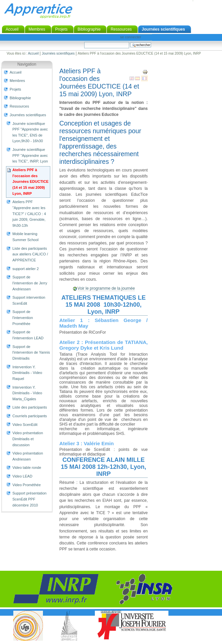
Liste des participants (30, 407)
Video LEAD (22, 476)
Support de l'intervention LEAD (28, 335)
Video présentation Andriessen (28, 456)
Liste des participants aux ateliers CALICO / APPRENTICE (30, 254)
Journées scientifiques (163, 29)
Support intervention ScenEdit (29, 300)
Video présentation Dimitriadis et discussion (28, 439)
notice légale (111, 611)
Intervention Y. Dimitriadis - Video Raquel (27, 373)
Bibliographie (89, 29)
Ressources (121, 29)
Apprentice (38, 11)
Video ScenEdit (25, 425)
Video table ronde (27, 468)
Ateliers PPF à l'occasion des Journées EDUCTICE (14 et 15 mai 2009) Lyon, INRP (30, 182)
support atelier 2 (25, 269)
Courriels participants (30, 416)
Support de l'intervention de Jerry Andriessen (30, 283)
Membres (37, 29)
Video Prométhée (26, 485)
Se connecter (131, 37)
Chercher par (84, 42)
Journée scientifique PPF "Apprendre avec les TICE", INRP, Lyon (30, 155)
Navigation (27, 64)
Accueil (12, 29)
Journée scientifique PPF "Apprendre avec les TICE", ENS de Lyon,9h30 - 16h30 (30, 132)
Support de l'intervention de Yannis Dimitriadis (31, 352)
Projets (61, 29)
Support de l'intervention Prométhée (23, 318)
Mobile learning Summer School (25, 237)
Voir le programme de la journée (106, 288)
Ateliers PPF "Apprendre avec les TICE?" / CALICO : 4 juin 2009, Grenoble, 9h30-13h (29, 214)
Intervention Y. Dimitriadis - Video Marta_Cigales (27, 393)
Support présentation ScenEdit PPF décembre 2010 (29, 499)
